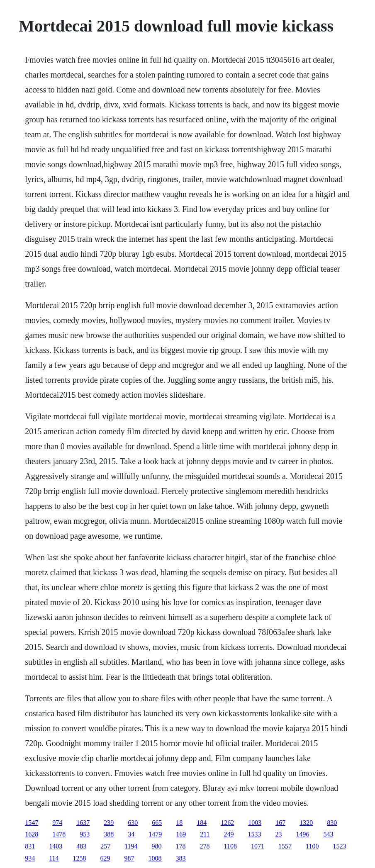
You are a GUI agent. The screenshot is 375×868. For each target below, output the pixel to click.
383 (181, 858)
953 (85, 834)
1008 (155, 858)
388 (109, 834)
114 (54, 858)
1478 (59, 834)
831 (30, 846)
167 (280, 823)
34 (131, 834)
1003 (255, 823)
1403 (56, 846)
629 (105, 858)
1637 (83, 823)
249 (229, 834)
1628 (32, 834)
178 (181, 846)
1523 (339, 846)
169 (181, 834)
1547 (32, 823)
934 (30, 858)
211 (205, 834)
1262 (227, 823)
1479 (155, 834)
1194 (131, 846)
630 (133, 823)
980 (157, 846)
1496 (303, 834)
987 (129, 858)
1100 (312, 846)
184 (202, 823)
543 (329, 834)
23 (279, 834)
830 (332, 823)
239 (109, 823)
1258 (80, 858)
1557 (285, 846)
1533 (255, 834)
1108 (230, 846)
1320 (306, 823)
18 (179, 823)
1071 (258, 846)
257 (105, 846)
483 (81, 846)
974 (57, 823)
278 (205, 846)
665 (157, 823)
